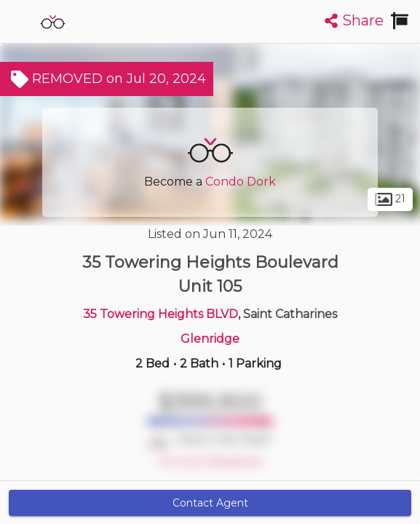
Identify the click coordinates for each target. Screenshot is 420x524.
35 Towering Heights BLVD (161, 314)
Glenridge (210, 339)
